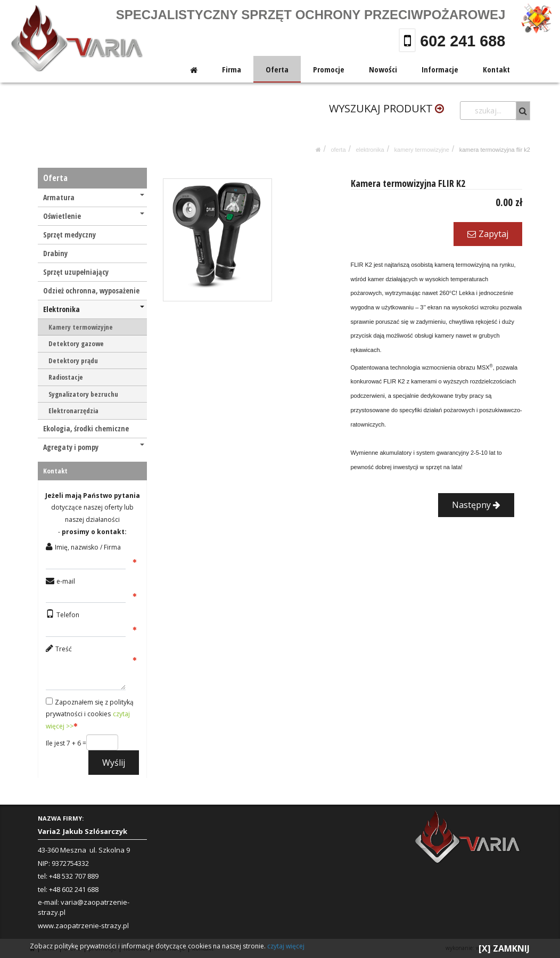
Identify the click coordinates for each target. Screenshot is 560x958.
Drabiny (55, 253)
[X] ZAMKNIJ (504, 948)
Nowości (383, 69)
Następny (476, 505)
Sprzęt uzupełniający (76, 272)
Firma (232, 69)
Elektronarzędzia (73, 411)
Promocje (329, 69)
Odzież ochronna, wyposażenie (91, 290)
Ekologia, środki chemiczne (86, 428)
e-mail (66, 581)
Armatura (94, 197)
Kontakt (496, 69)
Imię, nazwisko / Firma (88, 547)
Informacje (440, 69)
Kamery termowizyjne (422, 150)
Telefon (68, 615)
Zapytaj (488, 234)
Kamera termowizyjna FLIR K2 (495, 150)
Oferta (278, 69)
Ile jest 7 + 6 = (66, 743)
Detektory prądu (73, 361)
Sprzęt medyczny (69, 235)
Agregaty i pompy (94, 447)
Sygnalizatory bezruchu (83, 394)
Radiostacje (66, 377)
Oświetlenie (94, 216)
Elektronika (370, 150)
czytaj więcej (286, 946)
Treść (64, 649)
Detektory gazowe (76, 343)
